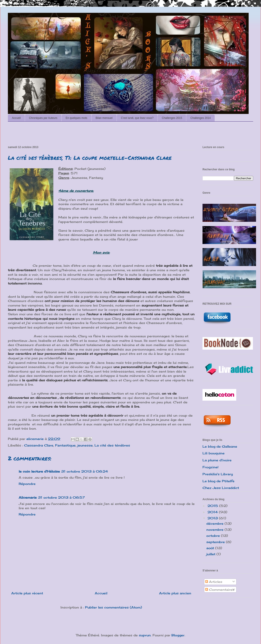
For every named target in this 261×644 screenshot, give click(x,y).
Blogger (178, 635)
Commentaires (220, 590)
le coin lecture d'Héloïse (39, 471)
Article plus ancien (175, 593)
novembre (215, 530)
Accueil (16, 118)
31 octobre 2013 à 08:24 (85, 471)
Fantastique (65, 445)
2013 (213, 518)
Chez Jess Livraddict (221, 488)
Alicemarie (28, 497)
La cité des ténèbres (112, 445)
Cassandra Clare (39, 445)
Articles (214, 582)
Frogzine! (210, 467)
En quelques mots (76, 118)
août (211, 548)
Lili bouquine (214, 453)
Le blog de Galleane (220, 446)
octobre (214, 536)
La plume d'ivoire (217, 460)
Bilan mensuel (104, 118)
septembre (216, 542)
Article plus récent (27, 593)
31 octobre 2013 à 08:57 (61, 497)
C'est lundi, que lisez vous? (137, 118)
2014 (213, 512)
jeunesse (85, 445)
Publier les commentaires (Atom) (114, 607)
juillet (211, 554)
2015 (213, 506)
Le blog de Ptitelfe (218, 481)
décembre (215, 523)
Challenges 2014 (200, 118)
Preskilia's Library (218, 474)
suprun (145, 635)
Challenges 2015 (172, 118)
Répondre (27, 484)
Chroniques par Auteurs (43, 118)
